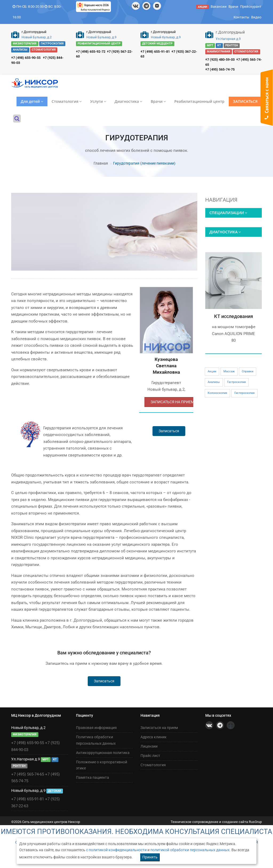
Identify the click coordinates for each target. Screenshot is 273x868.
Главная (101, 163)
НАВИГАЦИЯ (221, 200)
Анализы (214, 382)
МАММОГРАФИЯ (219, 52)
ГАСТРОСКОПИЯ (52, 44)
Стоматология (67, 101)
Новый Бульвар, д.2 (37, 37)
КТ (219, 45)
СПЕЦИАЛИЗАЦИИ (228, 213)
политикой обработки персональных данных (190, 850)
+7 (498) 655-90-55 (26, 58)
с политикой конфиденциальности (116, 850)
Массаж (229, 371)
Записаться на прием (159, 728)
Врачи (233, 7)
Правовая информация (96, 728)
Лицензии (149, 746)
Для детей (32, 101)
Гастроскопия (236, 382)
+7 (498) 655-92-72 (91, 52)
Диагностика (128, 101)
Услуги (98, 101)
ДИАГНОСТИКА (225, 232)
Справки (248, 371)
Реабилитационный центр (199, 101)
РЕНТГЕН (232, 45)
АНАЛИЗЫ (20, 50)
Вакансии (219, 7)
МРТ (210, 45)
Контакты (241, 17)
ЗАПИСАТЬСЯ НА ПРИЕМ (172, 402)
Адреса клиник (154, 737)
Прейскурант (251, 7)
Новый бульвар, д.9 (166, 37)
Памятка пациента (93, 777)
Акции (212, 371)
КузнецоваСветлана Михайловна (166, 366)
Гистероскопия (244, 393)
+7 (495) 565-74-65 (28, 774)
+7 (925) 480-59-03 (220, 60)
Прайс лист (150, 756)
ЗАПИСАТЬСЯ (245, 101)
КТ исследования (234, 316)
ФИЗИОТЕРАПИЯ (25, 44)
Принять (150, 857)
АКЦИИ (202, 7)
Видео (256, 17)
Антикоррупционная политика (103, 753)
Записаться (169, 431)
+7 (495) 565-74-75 (220, 69)
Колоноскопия (217, 393)
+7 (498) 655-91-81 (155, 52)
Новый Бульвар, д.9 (101, 37)
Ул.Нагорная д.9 (228, 39)
